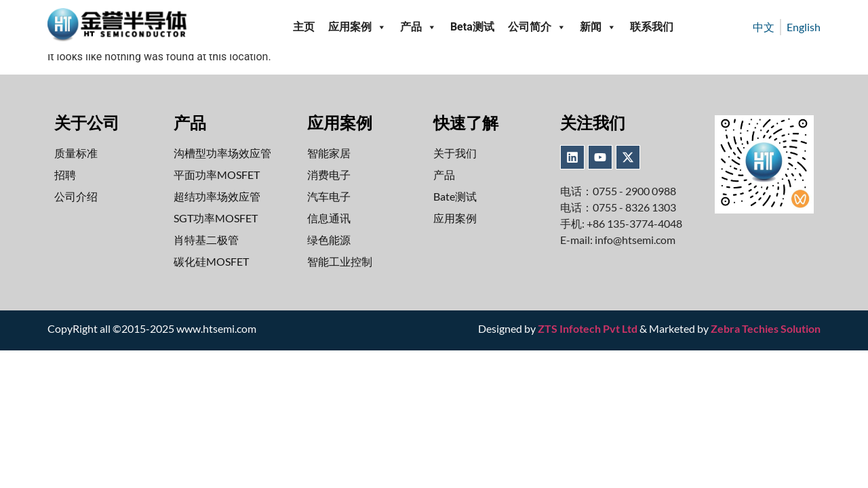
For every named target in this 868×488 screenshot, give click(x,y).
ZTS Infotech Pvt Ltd (588, 328)
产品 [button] (418, 27)
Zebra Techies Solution (766, 328)
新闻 (598, 27)
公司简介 (537, 27)
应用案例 (357, 27)
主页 (304, 27)
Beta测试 (472, 27)
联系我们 (652, 27)
